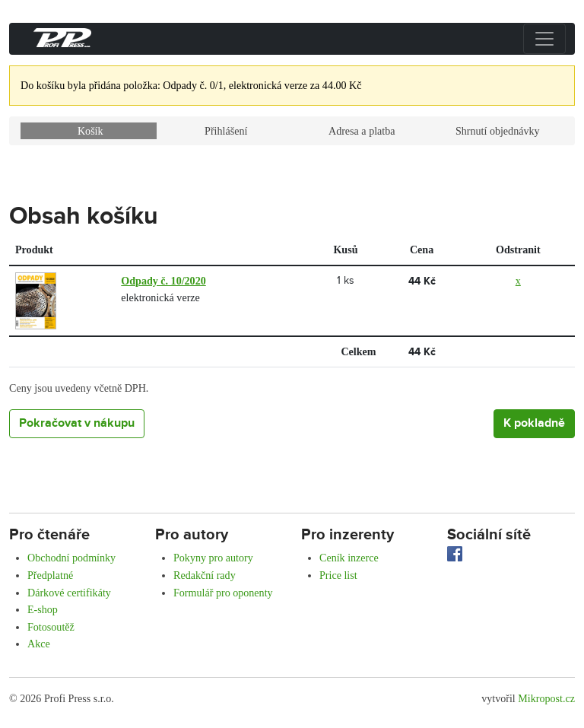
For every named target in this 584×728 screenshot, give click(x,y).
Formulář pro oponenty (223, 593)
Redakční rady (205, 575)
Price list (338, 575)
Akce (39, 644)
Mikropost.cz (546, 698)
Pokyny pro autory (213, 558)
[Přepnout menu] (544, 39)
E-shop (43, 609)
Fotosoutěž (51, 627)
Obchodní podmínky (71, 558)
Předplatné (50, 575)
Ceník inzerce (349, 558)
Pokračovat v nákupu (77, 423)
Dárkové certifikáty (69, 593)
